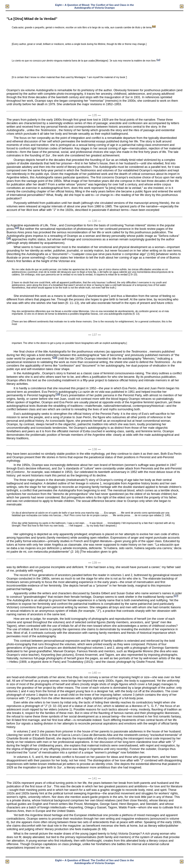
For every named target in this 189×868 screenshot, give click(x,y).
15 (55, 357)
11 (154, 27)
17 (176, 596)
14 (9, 238)
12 (159, 60)
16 (58, 394)
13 (17, 228)
